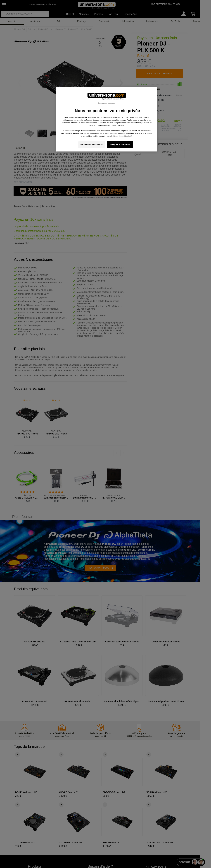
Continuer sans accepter (107, 103)
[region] (107, 119)
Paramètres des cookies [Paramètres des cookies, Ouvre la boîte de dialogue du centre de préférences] (92, 145)
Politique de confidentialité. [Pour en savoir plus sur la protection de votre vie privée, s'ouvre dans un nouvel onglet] (122, 136)
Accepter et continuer (120, 145)
